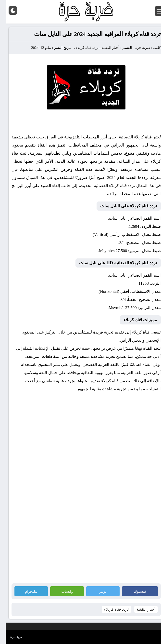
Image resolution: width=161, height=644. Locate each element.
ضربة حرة (137, 48)
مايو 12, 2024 (35, 48)
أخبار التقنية (105, 48)
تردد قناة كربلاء (82, 48)
